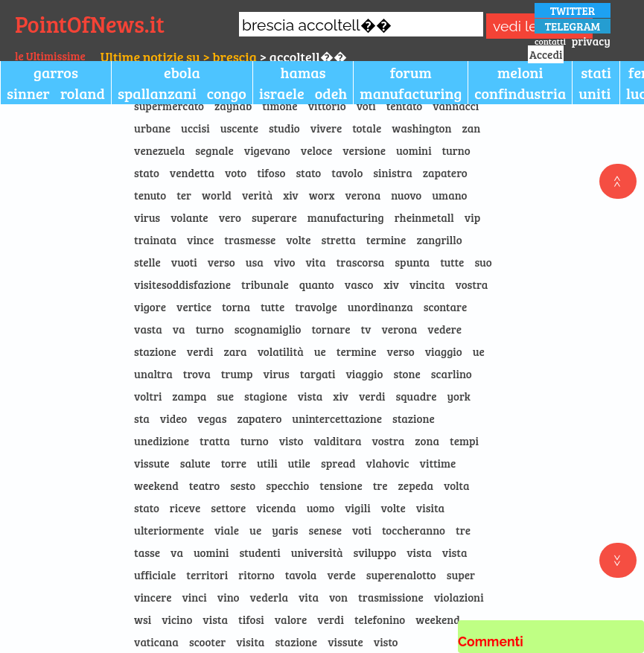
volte (298, 240)
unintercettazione (337, 418)
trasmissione (391, 597)
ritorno (256, 575)
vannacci (456, 106)
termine (386, 240)
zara (235, 351)
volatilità (281, 351)
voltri (148, 396)
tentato (405, 106)
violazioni (459, 597)
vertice (194, 307)
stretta (339, 240)
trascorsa (361, 262)
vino (229, 597)
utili (267, 463)
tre (380, 485)
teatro (204, 485)
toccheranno (414, 530)
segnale (214, 150)
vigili (357, 508)
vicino (177, 619)
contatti (550, 41)
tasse (147, 552)
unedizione (162, 441)
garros (56, 72)
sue (225, 396)
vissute (152, 463)
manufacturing (411, 93)
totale (367, 128)
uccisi (195, 128)
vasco (359, 284)
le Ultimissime (50, 56)
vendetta (192, 173)
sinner (28, 93)
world (217, 195)
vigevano (267, 150)
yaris (285, 530)
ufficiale (155, 575)
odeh (331, 93)
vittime (438, 463)
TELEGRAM (573, 26)
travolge (316, 307)
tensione (341, 485)
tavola (301, 575)
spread (338, 463)
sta (142, 418)
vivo (285, 262)
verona (363, 195)
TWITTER (573, 10)
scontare (445, 307)
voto (236, 173)
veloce (316, 150)
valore (291, 619)
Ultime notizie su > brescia (179, 57)
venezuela (159, 150)
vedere (444, 329)
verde (341, 575)
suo (483, 262)
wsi (143, 619)
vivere (326, 128)
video (173, 418)
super (461, 575)
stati (596, 72)
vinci (194, 597)
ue (320, 351)
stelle (147, 262)
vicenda (276, 508)
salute (195, 463)
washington (421, 128)
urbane (152, 128)
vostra (472, 284)
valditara (337, 441)
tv (366, 329)
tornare (331, 329)
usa (255, 262)
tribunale (265, 284)
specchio (287, 485)
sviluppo (375, 552)
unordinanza (380, 307)
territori (207, 575)
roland (83, 93)
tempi (464, 441)
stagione (266, 396)
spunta (412, 262)
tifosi (251, 619)
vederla (268, 597)
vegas (212, 418)
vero (230, 217)
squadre (417, 396)
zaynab (233, 106)
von (338, 597)
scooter (207, 642)
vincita (427, 284)
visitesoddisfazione (182, 284)
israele (282, 93)
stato (147, 173)
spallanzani (157, 93)
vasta (148, 329)
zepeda (416, 485)
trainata (155, 240)
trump (237, 374)
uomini (414, 150)
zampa (189, 396)
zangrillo (439, 240)
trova (197, 374)
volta (456, 485)
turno (456, 150)
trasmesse (250, 240)
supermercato (169, 106)
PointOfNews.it (90, 24)
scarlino (452, 374)
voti (366, 106)
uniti (594, 93)
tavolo (347, 173)
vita (315, 262)
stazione (155, 351)
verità (257, 195)
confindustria (520, 93)
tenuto (150, 195)
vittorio (327, 106)
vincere (153, 597)
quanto (317, 284)
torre (234, 463)
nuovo (406, 195)
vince (200, 240)
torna (236, 307)
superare (274, 217)
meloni (520, 72)
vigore (150, 307)
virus (147, 217)
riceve (185, 508)
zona (427, 441)
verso (221, 262)
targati (318, 374)
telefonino (380, 619)
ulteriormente (169, 530)
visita (430, 508)
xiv (291, 195)
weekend (156, 485)
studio (284, 128)
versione (364, 150)
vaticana (156, 642)
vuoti (184, 262)
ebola (182, 72)
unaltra (153, 374)
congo (227, 93)
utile (299, 463)
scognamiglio (268, 329)
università (317, 552)
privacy (591, 41)
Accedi (546, 54)
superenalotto (401, 575)
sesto (243, 485)
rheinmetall (424, 217)
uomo (321, 508)
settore (228, 508)
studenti (259, 552)
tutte (452, 262)
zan (472, 128)
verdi (200, 351)
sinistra (392, 173)
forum (411, 72)
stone (407, 374)
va (179, 329)
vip (472, 217)
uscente (239, 128)
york (458, 396)
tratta (215, 441)
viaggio (444, 351)
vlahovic (388, 463)
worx (322, 195)
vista (310, 396)
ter (184, 195)
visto (291, 441)
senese (325, 530)
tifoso (271, 173)
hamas (303, 72)
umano (449, 195)
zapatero (445, 173)
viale (227, 530)
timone (280, 106)
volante (189, 217)
